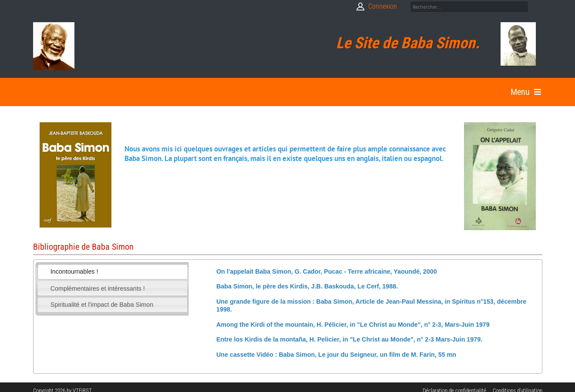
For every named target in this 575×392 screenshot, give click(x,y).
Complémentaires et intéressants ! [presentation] (98, 288)
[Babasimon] (54, 46)
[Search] (469, 7)
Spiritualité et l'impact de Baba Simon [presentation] (102, 305)
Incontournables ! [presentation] (74, 271)
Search (536, 7)
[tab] (112, 272)
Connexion (383, 6)
